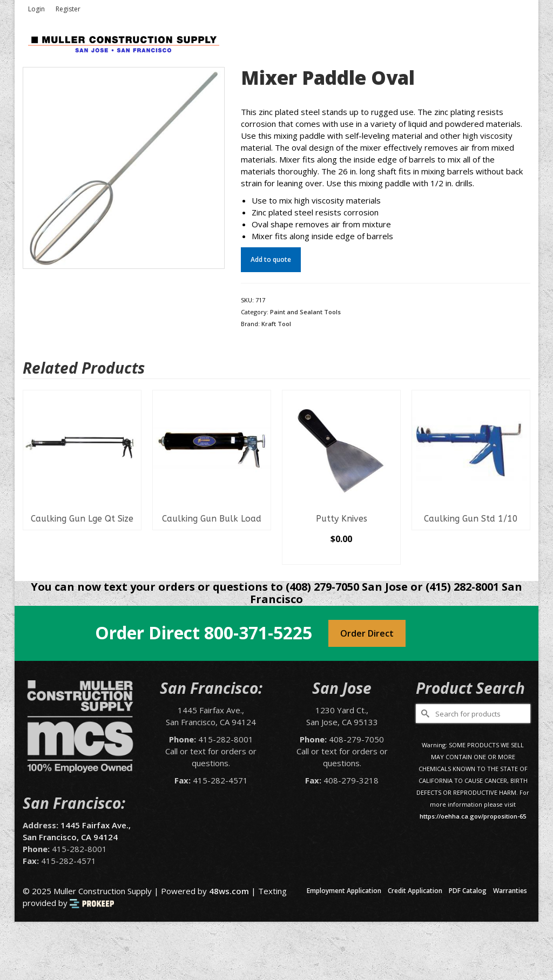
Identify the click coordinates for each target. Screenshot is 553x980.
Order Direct (367, 633)
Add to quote (271, 259)
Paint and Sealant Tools (305, 312)
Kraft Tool (276, 324)
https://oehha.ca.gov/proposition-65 (473, 816)
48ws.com (229, 891)
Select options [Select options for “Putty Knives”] (341, 556)
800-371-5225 (258, 633)
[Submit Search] (424, 714)
